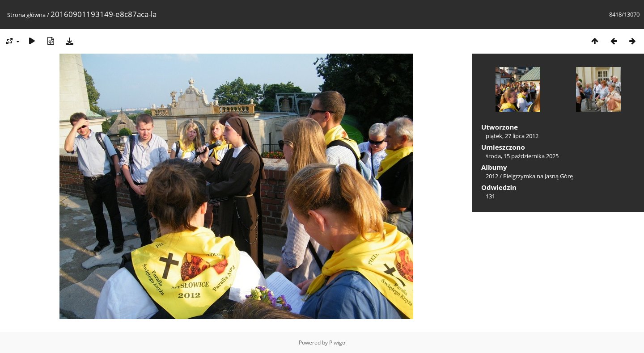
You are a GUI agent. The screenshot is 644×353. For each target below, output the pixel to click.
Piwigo (337, 342)
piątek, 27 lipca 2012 (512, 136)
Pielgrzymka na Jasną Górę (538, 176)
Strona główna (26, 15)
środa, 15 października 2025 (522, 156)
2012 (492, 176)
